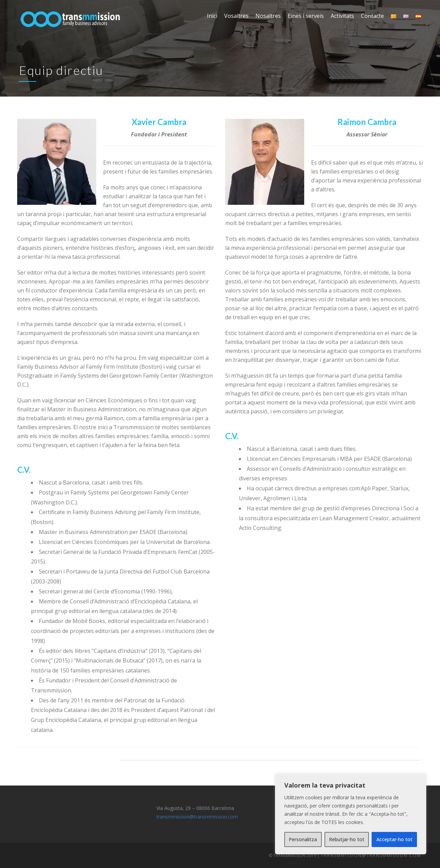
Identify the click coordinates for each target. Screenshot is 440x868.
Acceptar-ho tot (394, 839)
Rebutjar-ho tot (347, 839)
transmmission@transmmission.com (197, 817)
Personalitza (303, 839)
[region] (351, 814)
